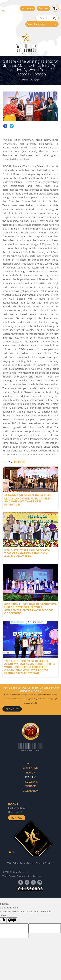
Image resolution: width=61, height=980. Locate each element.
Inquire (43, 8)
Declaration (27, 8)
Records (35, 80)
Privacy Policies (27, 863)
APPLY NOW (12, 709)
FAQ (9, 863)
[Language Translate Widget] (42, 24)
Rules (15, 863)
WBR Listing (30, 768)
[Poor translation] (12, 920)
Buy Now (17, 818)
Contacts (30, 786)
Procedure (31, 782)
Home (25, 80)
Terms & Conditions (45, 863)
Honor (30, 773)
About (30, 763)
